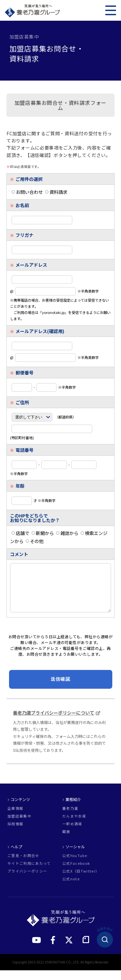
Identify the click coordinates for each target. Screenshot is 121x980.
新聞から (43, 533)
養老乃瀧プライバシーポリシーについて (54, 722)
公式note (71, 889)
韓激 (66, 841)
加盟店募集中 (19, 826)
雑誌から (67, 533)
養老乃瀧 (70, 818)
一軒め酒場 (72, 834)
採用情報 (15, 834)
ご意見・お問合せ (23, 865)
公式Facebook (76, 873)
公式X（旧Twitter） (81, 881)
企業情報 (15, 818)
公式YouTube (75, 865)
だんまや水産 (74, 826)
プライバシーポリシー (27, 881)
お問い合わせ (27, 192)
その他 (35, 541)
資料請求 (56, 192)
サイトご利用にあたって (29, 873)
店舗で (20, 533)
